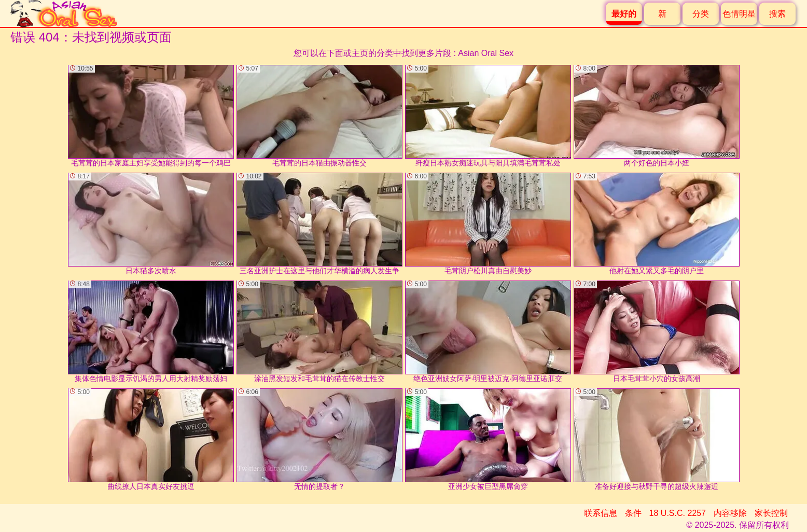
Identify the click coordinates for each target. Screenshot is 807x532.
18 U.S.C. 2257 (678, 513)
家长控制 (771, 513)
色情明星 (739, 14)
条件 (633, 513)
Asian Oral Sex (486, 53)
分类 (701, 14)
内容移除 (730, 513)
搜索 (777, 14)
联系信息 (601, 513)
